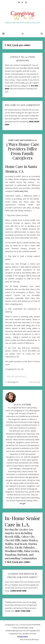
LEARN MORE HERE (18, 591)
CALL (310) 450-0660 (18, 562)
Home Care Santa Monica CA (23, 140)
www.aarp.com (21, 191)
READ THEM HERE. (23, 611)
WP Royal (35, 639)
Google (23, 503)
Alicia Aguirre (13, 382)
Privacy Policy (23, 636)
